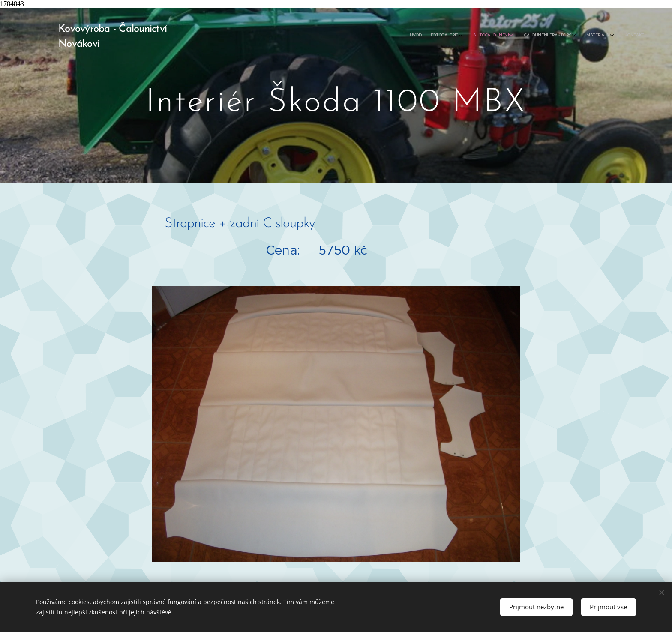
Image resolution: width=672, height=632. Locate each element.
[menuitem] (577, 36)
